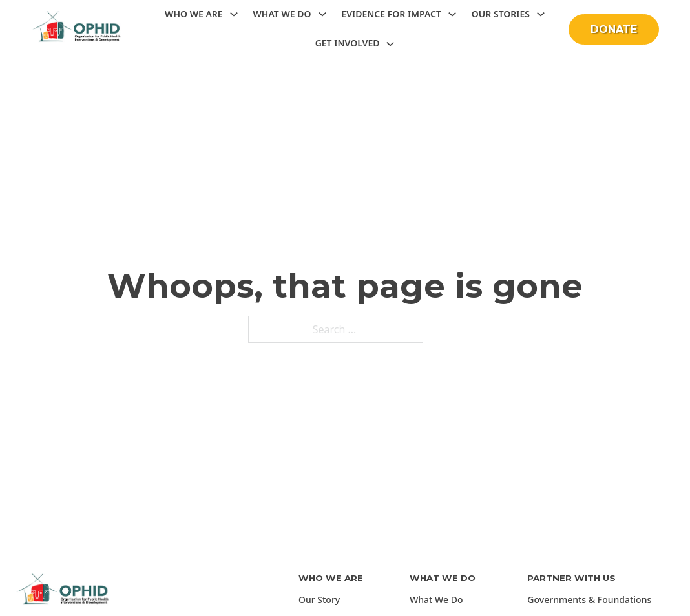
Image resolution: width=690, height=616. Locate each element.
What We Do (436, 600)
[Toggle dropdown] (234, 14)
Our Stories (501, 14)
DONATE (614, 29)
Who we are (194, 14)
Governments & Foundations (589, 600)
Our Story (319, 600)
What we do (282, 14)
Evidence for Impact (391, 14)
